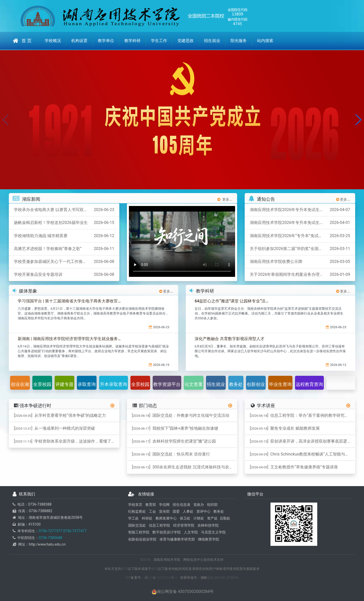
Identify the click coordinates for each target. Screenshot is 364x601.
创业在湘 (20, 384)
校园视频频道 (341, 384)
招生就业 (212, 41)
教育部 (151, 505)
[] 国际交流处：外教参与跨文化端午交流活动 (181, 415)
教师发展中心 (166, 519)
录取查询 (87, 384)
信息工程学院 (160, 525)
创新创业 (256, 384)
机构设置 (79, 41)
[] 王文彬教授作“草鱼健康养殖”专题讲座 (294, 467)
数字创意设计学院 (167, 532)
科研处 (147, 519)
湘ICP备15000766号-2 (161, 578)
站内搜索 (265, 41)
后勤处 (225, 519)
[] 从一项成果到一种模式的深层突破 (54, 428)
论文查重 (194, 384)
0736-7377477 (74, 531)
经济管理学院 (184, 525)
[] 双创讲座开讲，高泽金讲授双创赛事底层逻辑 (300, 441)
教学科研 (132, 41)
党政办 (199, 505)
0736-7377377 (50, 531)
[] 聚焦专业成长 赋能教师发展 (285, 428)
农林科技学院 (208, 525)
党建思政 (186, 41)
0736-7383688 (50, 538)
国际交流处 (137, 525)
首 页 (22, 41)
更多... (225, 199)
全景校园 (42, 384)
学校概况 (53, 41)
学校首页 (135, 505)
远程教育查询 (309, 384)
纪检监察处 (137, 512)
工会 (152, 512)
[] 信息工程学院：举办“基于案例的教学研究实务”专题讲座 (302, 415)
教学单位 (106, 41)
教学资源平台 (167, 384)
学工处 (133, 519)
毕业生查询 (280, 384)
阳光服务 (239, 41)
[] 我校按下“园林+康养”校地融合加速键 (175, 428)
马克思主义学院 (213, 532)
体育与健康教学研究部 (177, 539)
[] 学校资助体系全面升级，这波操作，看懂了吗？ (67, 441)
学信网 (164, 505)
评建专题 (64, 384)
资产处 (212, 519)
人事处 (188, 512)
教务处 (236, 384)
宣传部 (164, 512)
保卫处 (185, 519)
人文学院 (191, 532)
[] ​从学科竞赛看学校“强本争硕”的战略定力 (60, 415)
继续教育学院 (209, 539)
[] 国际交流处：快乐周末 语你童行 (171, 454)
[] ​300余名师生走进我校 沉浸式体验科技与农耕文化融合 (185, 467)
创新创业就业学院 (142, 539)
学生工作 (159, 41)
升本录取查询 (113, 384)
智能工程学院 (139, 532)
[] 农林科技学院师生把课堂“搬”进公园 (174, 441)
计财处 (199, 519)
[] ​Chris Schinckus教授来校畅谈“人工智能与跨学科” (302, 454)
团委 (176, 512)
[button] (358, 120)
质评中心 (203, 512)
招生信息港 (181, 505)
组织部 (212, 505)
